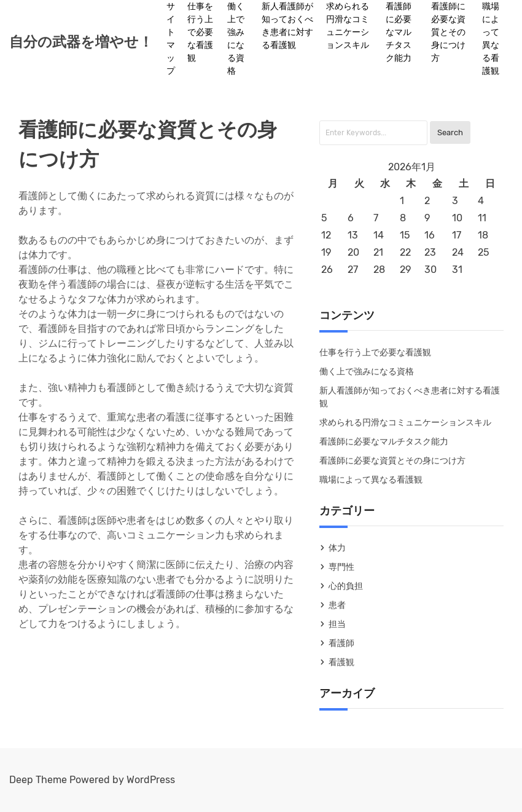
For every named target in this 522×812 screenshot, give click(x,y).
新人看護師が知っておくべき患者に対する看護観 (287, 26)
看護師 (341, 643)
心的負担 (346, 586)
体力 (337, 548)
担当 (337, 624)
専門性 (341, 567)
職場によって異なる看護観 (491, 39)
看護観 (341, 662)
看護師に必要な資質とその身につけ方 (448, 32)
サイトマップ (171, 39)
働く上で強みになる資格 (236, 39)
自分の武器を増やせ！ (81, 42)
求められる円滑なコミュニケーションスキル (348, 26)
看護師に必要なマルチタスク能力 (399, 32)
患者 (337, 605)
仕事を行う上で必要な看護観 (200, 32)
